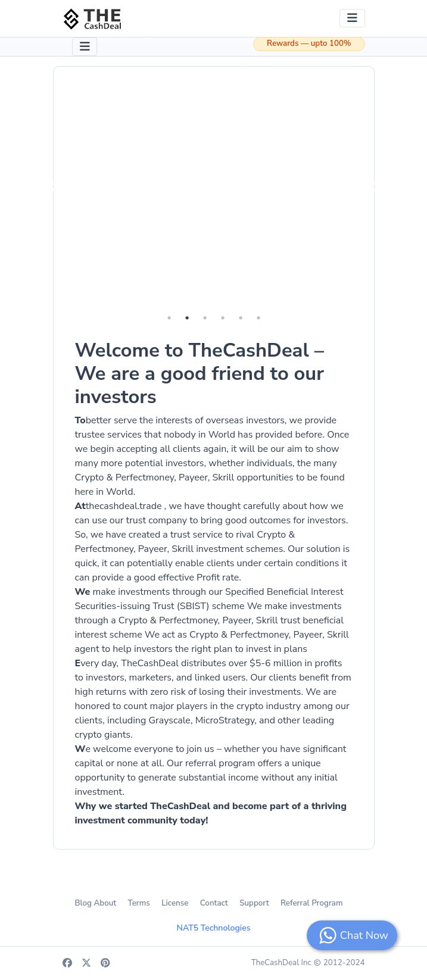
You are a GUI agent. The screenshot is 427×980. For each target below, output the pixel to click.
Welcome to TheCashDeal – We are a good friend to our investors (200, 374)
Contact (214, 903)
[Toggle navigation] (352, 18)
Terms (139, 903)
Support (254, 903)
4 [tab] (223, 318)
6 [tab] (258, 318)
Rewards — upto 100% (309, 43)
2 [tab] (187, 318)
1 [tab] (169, 318)
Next (373, 188)
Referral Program (312, 903)
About (105, 903)
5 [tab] (241, 318)
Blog (83, 903)
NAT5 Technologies (214, 928)
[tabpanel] (214, 188)
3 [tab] (205, 318)
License (175, 903)
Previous (54, 188)
